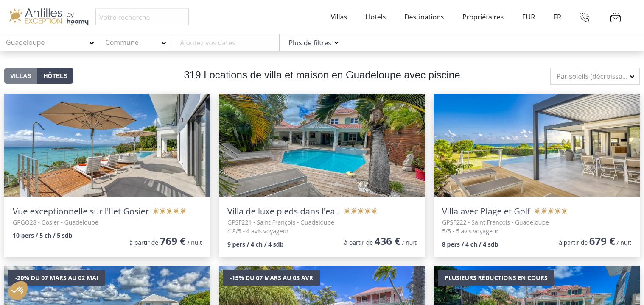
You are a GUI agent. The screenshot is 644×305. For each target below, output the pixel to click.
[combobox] (50, 43)
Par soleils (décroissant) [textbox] (594, 76)
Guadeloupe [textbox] (25, 42)
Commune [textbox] (122, 42)
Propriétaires (483, 17)
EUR (529, 17)
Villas (339, 17)
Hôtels (55, 76)
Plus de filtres (310, 43)
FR (557, 17)
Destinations (424, 17)
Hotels (376, 17)
